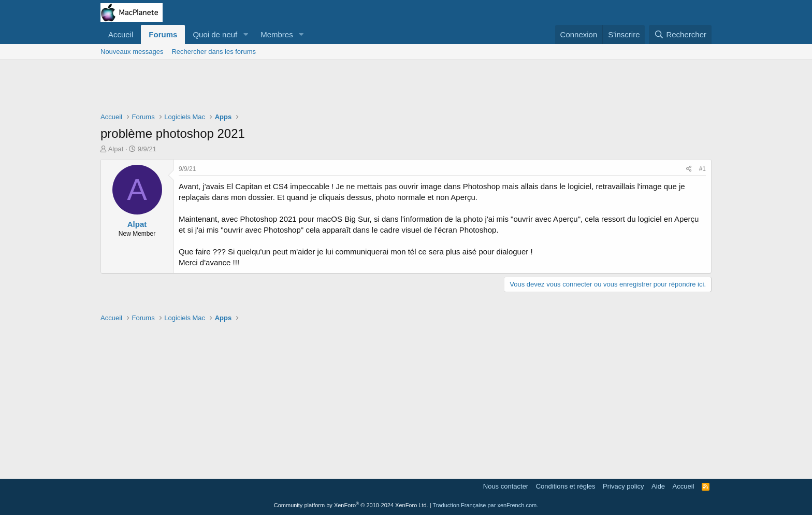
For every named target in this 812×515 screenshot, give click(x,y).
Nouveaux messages (132, 52)
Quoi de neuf (215, 34)
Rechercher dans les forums (214, 52)
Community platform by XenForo (351, 505)
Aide (658, 486)
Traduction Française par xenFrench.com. (485, 505)
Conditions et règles (566, 486)
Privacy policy (623, 486)
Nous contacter (506, 486)
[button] (245, 34)
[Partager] (689, 169)
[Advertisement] (406, 89)
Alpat (116, 149)
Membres (277, 34)
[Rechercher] (680, 34)
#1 (702, 169)
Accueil (121, 34)
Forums (163, 34)
